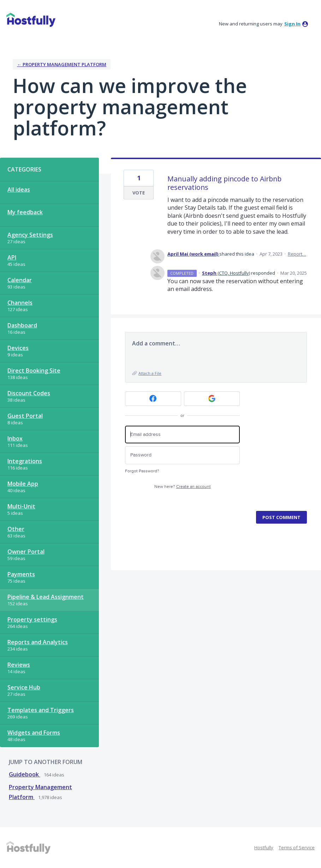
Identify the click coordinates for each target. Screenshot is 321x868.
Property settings (32, 619)
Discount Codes (29, 393)
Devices (18, 348)
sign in (292, 24)
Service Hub (24, 687)
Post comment (281, 517)
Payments (21, 574)
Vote (139, 193)
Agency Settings (30, 235)
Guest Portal (25, 416)
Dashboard (22, 325)
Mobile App (23, 484)
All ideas (19, 190)
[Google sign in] (212, 399)
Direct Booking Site (34, 371)
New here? (183, 487)
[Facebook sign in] (153, 399)
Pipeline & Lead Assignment (46, 597)
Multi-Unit (21, 506)
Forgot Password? (142, 471)
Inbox (15, 438)
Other (16, 529)
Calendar (20, 280)
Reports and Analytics (38, 642)
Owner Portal (26, 552)
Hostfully (264, 847)
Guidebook (25, 774)
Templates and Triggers (41, 710)
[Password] (182, 455)
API (12, 257)
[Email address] (182, 435)
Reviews (19, 665)
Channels (20, 303)
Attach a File (150, 373)
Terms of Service (297, 847)
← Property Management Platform (62, 64)
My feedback (25, 212)
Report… (297, 254)
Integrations (25, 461)
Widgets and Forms (34, 733)
